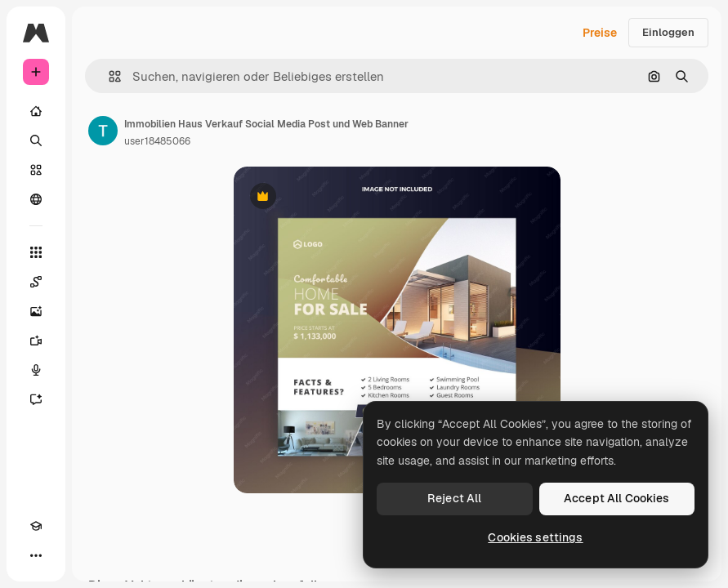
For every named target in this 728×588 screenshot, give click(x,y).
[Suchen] (36, 140)
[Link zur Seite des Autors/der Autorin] (103, 131)
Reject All (454, 498)
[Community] (36, 199)
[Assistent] (36, 399)
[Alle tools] (36, 252)
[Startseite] (36, 111)
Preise (600, 33)
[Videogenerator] (36, 341)
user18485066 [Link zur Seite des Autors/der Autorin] (157, 141)
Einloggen (668, 32)
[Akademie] (36, 526)
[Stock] (36, 170)
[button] (108, 76)
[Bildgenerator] (36, 311)
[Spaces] (36, 282)
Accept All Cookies (617, 498)
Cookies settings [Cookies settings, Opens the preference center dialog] (535, 537)
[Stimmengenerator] (36, 370)
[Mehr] (36, 555)
